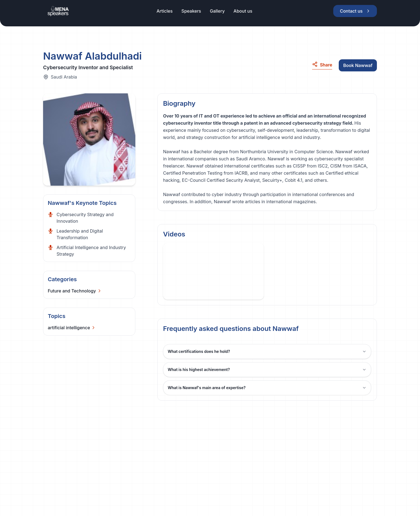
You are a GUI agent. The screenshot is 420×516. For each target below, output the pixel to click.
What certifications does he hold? (267, 351)
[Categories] (75, 291)
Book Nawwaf (358, 65)
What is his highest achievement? (267, 369)
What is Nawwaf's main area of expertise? (267, 388)
